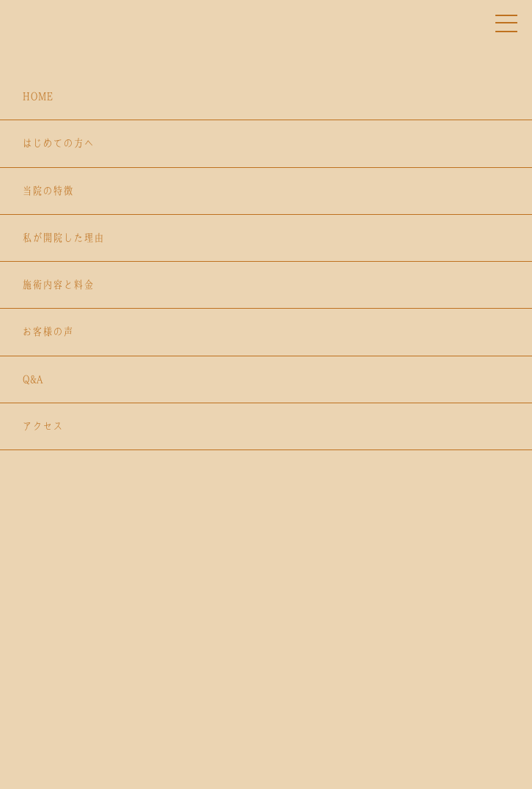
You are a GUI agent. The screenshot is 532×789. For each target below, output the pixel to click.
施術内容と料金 (58, 285)
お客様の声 (48, 331)
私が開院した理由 (63, 238)
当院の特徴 (48, 191)
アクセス (43, 426)
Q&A (32, 379)
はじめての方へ (58, 143)
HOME (37, 96)
